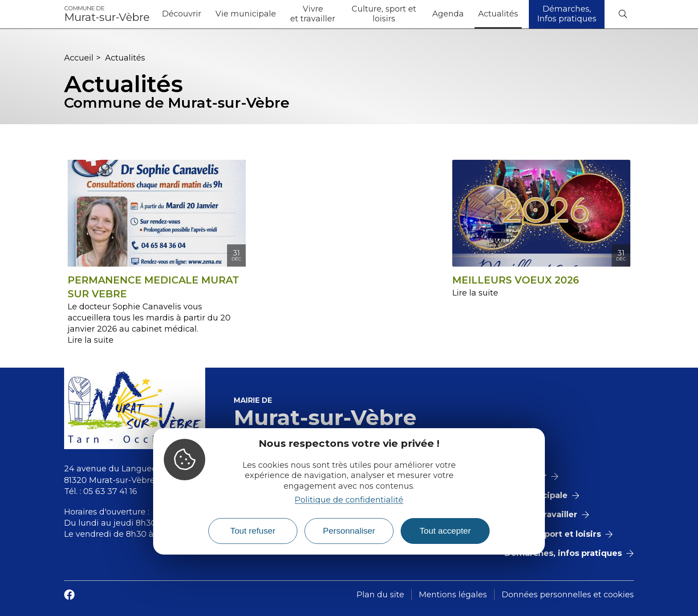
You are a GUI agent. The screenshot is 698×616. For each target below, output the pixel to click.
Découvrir (182, 14)
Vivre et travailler (313, 14)
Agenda (448, 14)
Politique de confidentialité (349, 500)
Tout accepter (445, 531)
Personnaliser (349, 531)
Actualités (498, 14)
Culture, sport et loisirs (384, 14)
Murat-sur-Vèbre (107, 14)
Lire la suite (91, 340)
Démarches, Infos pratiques (567, 14)
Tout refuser (253, 531)
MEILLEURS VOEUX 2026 (516, 280)
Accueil (79, 58)
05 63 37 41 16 (110, 491)
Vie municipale (246, 14)
